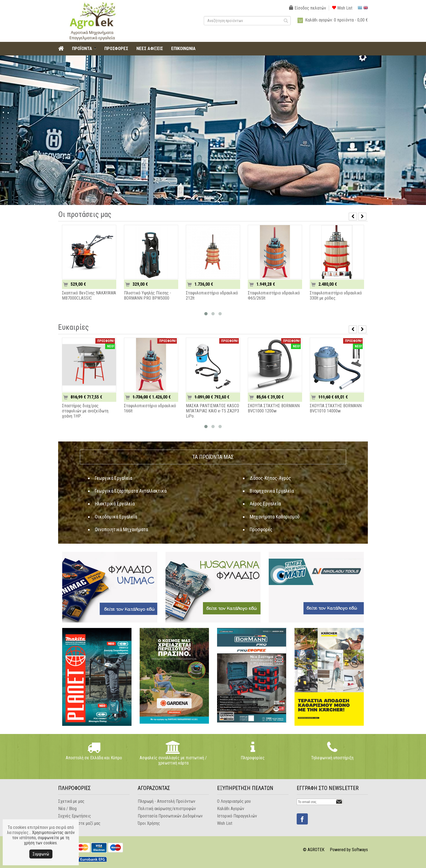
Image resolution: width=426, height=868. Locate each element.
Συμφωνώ (41, 854)
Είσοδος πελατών (308, 8)
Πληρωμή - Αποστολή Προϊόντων (167, 801)
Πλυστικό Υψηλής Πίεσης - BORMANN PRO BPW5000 (148, 295)
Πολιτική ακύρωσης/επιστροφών (167, 809)
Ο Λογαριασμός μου (234, 801)
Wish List (342, 8)
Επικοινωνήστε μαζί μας (79, 823)
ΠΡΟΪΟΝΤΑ (82, 48)
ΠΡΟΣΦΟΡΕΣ (116, 48)
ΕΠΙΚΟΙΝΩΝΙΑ (183, 48)
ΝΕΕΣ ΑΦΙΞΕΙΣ (150, 48)
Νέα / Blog (67, 809)
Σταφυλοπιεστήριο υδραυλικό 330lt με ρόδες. (336, 295)
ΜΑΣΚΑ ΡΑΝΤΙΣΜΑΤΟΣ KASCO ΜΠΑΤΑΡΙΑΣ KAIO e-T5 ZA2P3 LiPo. (212, 411)
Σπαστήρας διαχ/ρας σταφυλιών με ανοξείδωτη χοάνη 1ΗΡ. (85, 411)
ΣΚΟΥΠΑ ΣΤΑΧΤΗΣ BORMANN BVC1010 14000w (336, 408)
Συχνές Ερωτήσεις (75, 816)
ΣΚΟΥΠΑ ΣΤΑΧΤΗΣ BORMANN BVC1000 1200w (274, 408)
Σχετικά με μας (71, 801)
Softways (360, 850)
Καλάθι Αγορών (231, 809)
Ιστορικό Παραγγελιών (237, 816)
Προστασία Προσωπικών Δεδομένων (170, 816)
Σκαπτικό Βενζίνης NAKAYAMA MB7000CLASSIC (89, 295)
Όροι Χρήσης (149, 823)
